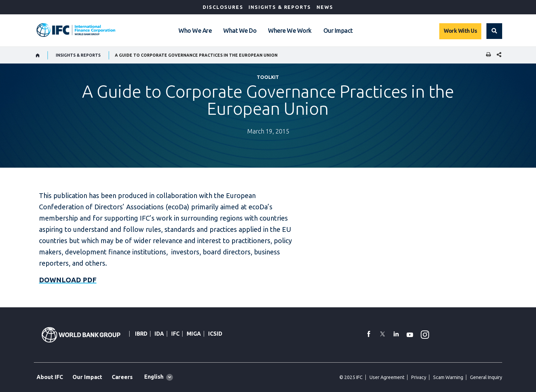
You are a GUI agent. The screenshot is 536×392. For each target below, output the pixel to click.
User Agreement (387, 377)
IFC (175, 334)
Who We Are (195, 30)
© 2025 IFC (351, 377)
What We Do (240, 30)
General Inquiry (486, 377)
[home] (38, 55)
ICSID (215, 334)
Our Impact (338, 30)
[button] (494, 31)
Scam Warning (448, 377)
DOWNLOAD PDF (68, 280)
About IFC (50, 377)
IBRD (141, 334)
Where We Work (290, 30)
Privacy (419, 377)
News (325, 7)
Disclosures (223, 7)
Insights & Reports (280, 7)
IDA (159, 334)
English (154, 377)
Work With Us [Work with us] (460, 31)
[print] (487, 55)
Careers (122, 377)
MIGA (194, 334)
